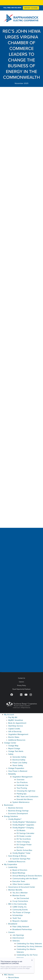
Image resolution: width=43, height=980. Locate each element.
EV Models (21, 830)
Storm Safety (18, 765)
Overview (20, 780)
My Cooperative (11, 864)
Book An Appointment (17, 723)
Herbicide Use (22, 785)
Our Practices (22, 782)
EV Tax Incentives (24, 839)
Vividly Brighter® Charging (23, 828)
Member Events (19, 895)
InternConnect (18, 938)
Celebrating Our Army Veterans (29, 946)
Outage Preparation (16, 768)
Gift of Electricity (15, 731)
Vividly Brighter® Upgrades (23, 825)
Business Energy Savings (18, 811)
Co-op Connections (20, 901)
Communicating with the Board (25, 879)
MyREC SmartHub (16, 720)
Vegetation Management (18, 734)
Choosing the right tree (26, 791)
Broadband (13, 924)
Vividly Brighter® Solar (21, 853)
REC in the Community (17, 904)
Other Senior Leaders (21, 884)
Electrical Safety (19, 760)
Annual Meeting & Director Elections (27, 876)
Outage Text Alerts (16, 751)
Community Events (20, 910)
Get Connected (23, 898)
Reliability (12, 774)
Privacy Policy (22, 685)
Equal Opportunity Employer (22, 689)
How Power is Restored (18, 771)
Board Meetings (19, 873)
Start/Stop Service (16, 726)
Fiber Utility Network (21, 927)
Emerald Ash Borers (25, 799)
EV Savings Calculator (25, 833)
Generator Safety (19, 757)
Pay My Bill (13, 717)
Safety (11, 754)
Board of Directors (20, 870)
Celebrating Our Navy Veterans (29, 944)
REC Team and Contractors (27, 797)
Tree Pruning (22, 788)
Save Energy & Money (17, 856)
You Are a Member (20, 893)
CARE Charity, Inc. (20, 907)
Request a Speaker (20, 921)
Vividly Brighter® (15, 819)
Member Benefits (15, 890)
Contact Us (22, 678)
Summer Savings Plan (21, 859)
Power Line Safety (20, 763)
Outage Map (13, 746)
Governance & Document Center (22, 887)
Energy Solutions (11, 816)
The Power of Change (21, 912)
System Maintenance (21, 802)
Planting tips (21, 794)
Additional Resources (17, 740)
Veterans (16, 941)
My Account (9, 715)
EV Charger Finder (24, 845)
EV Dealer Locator (24, 836)
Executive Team (19, 881)
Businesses (9, 805)
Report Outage (14, 748)
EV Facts (20, 847)
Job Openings (18, 935)
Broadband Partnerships (22, 929)
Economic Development (18, 813)
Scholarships (18, 915)
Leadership (13, 867)
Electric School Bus (24, 850)
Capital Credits (14, 729)
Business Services (16, 808)
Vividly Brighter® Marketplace (24, 822)
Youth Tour (17, 918)
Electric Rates (14, 737)
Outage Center (10, 743)
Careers (21, 682)
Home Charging (23, 842)
